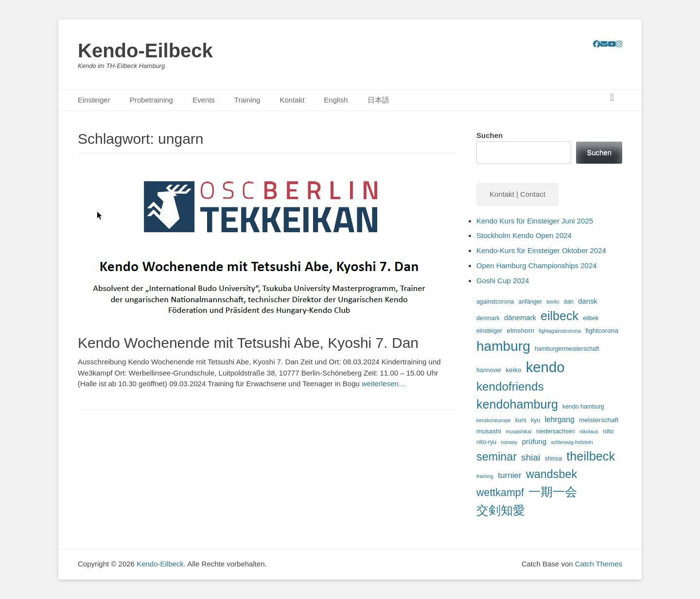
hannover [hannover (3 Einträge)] (489, 370)
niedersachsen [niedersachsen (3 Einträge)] (556, 431)
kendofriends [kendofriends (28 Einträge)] (510, 386)
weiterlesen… (384, 384)
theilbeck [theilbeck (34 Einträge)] (591, 456)
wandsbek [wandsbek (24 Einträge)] (551, 474)
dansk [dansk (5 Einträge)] (588, 301)
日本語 (378, 100)
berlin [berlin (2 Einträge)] (553, 302)
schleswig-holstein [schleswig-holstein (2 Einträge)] (572, 442)
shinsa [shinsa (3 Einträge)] (553, 459)
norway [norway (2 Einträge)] (509, 442)
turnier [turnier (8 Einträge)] (510, 475)
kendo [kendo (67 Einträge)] (545, 367)
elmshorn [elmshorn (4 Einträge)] (521, 331)
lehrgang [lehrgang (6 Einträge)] (559, 419)
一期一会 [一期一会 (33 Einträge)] (553, 492)
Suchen (490, 135)
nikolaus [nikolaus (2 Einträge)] (589, 431)
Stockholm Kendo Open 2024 (524, 235)
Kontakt (292, 100)
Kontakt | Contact (517, 194)
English (336, 100)
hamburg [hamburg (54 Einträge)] (503, 346)
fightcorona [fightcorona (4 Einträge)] (602, 331)
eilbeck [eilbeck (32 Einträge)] (560, 316)
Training (247, 100)
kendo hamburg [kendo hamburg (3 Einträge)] (583, 407)
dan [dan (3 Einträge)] (569, 302)
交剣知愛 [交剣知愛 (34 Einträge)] (501, 510)
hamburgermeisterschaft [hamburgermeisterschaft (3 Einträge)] (567, 349)
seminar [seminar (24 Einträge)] (497, 457)
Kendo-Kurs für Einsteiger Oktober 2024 (541, 250)
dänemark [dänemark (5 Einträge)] (520, 318)
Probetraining (151, 100)
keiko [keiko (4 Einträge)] (514, 370)
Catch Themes (599, 564)
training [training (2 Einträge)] (485, 476)
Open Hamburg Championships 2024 (537, 265)
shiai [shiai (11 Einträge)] (531, 457)
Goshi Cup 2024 (503, 281)
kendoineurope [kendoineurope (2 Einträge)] (494, 420)
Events (204, 100)
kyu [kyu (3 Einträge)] (535, 420)
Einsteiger (94, 100)
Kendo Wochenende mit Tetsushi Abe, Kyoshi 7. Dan (248, 343)
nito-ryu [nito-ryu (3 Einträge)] (486, 442)
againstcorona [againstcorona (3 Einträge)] (495, 302)
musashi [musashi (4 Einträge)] (489, 431)
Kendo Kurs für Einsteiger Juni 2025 (535, 221)
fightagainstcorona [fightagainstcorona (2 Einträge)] (560, 331)
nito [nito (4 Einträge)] (608, 431)
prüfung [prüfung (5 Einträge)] (534, 442)
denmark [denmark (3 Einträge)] (488, 318)
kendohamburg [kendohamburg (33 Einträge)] (517, 404)
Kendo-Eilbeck (145, 51)
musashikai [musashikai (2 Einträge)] (518, 431)
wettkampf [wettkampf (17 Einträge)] (500, 493)
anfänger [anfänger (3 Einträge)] (531, 302)
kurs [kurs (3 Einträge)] (521, 420)
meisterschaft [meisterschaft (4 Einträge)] (599, 420)
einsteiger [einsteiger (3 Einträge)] (489, 331)
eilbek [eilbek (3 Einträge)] (591, 318)
